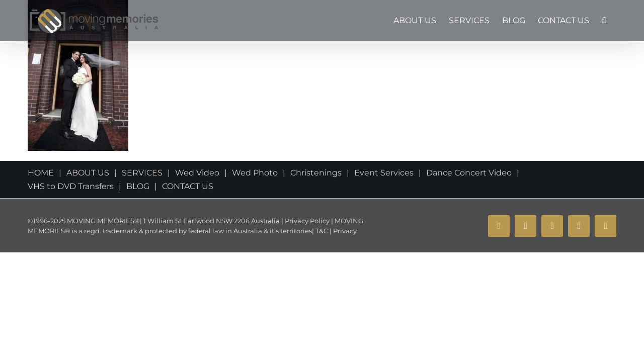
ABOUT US (88, 173)
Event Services (384, 173)
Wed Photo (255, 173)
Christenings (316, 173)
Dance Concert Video (469, 173)
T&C (321, 231)
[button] (617, 21)
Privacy (344, 231)
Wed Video (197, 173)
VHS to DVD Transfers (71, 186)
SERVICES (142, 173)
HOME (41, 173)
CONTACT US (188, 186)
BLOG (138, 186)
